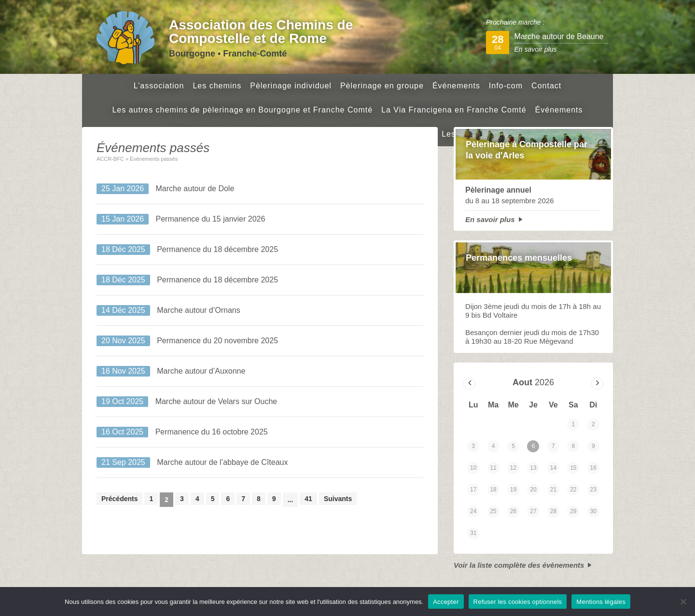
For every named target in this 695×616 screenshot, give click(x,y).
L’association (159, 86)
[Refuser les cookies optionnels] (683, 602)
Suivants (338, 499)
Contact (546, 86)
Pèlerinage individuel (291, 86)
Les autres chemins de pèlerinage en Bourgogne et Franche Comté (242, 110)
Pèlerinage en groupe (382, 86)
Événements (456, 86)
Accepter (446, 602)
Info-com (506, 86)
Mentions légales (601, 602)
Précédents (119, 499)
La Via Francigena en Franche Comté (454, 110)
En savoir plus (490, 219)
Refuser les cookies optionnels (518, 602)
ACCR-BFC (110, 159)
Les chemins (217, 86)
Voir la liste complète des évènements (519, 565)
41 (308, 499)
